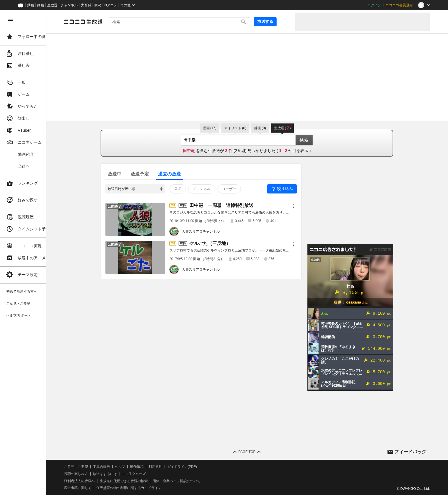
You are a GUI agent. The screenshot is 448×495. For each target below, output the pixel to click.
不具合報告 (120, 467)
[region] (32, 253)
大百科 (86, 5)
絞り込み (294, 189)
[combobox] (194, 22)
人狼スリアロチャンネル (210, 231)
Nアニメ (111, 5)
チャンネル (69, 5)
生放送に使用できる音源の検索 (142, 481)
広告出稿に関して (96, 488)
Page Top (256, 452)
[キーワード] (194, 22)
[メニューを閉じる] (10, 21)
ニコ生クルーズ (152, 474)
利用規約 (174, 467)
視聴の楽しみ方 (94, 474)
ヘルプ (138, 467)
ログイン (374, 5)
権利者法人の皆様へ (98, 481)
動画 (31, 5)
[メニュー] (303, 206)
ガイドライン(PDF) (200, 467)
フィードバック (410, 452)
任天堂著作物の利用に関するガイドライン (147, 488)
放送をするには (123, 474)
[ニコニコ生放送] (102, 22)
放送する (277, 21)
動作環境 (155, 467)
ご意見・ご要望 (94, 467)
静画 (41, 5)
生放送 (52, 5)
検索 (313, 140)
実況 (98, 5)
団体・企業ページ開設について (195, 481)
